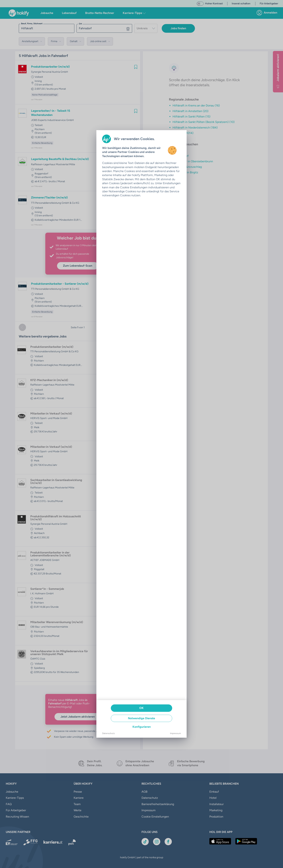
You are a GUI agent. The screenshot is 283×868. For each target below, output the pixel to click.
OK (141, 708)
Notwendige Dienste (141, 718)
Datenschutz (108, 733)
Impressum (175, 733)
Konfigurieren (142, 727)
